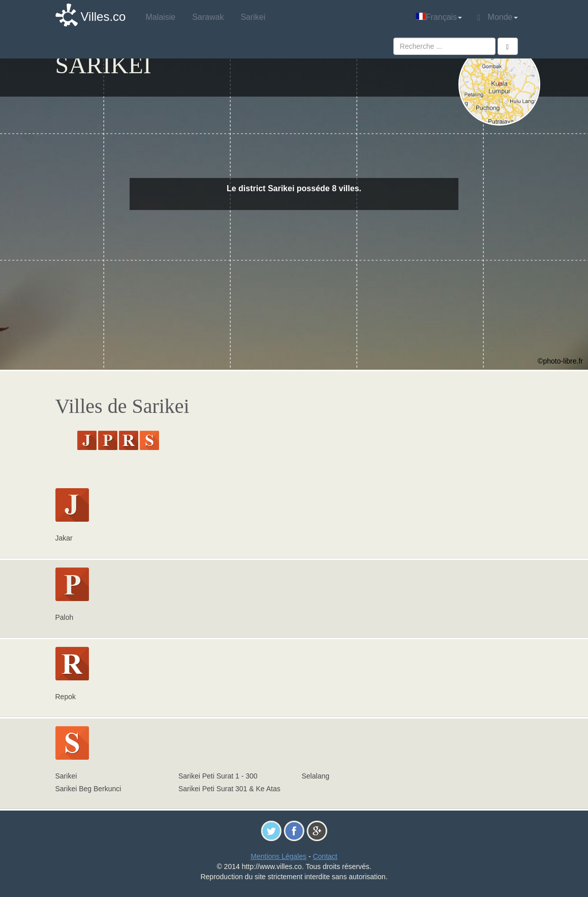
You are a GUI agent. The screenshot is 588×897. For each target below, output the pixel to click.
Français (439, 17)
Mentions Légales (278, 856)
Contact (325, 856)
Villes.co (103, 17)
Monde (497, 17)
